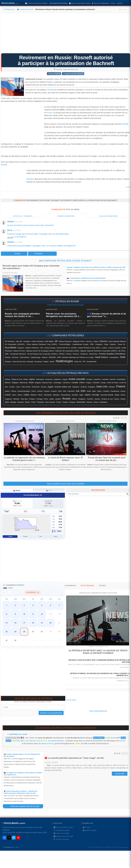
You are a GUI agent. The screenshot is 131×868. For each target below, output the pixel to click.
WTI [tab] (49, 491)
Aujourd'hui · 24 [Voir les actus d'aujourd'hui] (33, 592)
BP (56, 341)
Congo (103, 383)
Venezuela (81, 402)
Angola (65, 379)
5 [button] (42, 605)
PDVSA (62, 354)
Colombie (96, 383)
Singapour (82, 399)
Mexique (56, 395)
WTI (119, 738)
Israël (89, 391)
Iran (83, 391)
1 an (40, 536)
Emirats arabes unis (63, 387)
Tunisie (58, 402)
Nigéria (88, 395)
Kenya (123, 391)
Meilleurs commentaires (109, 216)
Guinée (40, 391)
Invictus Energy (50, 348)
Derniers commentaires (66, 216)
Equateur (76, 387)
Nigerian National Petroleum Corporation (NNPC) (99, 351)
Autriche (113, 379)
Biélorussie (24, 383)
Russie (49, 113)
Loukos (104, 348)
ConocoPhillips (65, 344)
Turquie (65, 402)
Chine (82, 382)
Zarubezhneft (91, 362)
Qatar (52, 399)
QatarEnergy (36, 357)
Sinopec (8, 362)
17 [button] (24, 623)
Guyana (47, 391)
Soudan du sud (107, 399)
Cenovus (89, 341)
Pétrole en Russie (54, 74)
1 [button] (7, 605)
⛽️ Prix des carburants (100, 3)
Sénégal (13, 402)
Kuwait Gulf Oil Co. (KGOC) (67, 348)
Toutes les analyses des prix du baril (26, 806)
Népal (117, 395)
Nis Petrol (122, 351)
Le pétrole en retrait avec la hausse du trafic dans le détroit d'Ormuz (98, 652)
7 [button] (59, 605)
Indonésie (71, 391)
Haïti (60, 391)
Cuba (18, 387)
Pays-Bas (24, 399)
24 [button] (24, 632)
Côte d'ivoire (26, 387)
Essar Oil (121, 344)
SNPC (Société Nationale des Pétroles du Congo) (75, 357)
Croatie (12, 387)
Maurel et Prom (19, 351)
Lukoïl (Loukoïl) (114, 348)
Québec (58, 399)
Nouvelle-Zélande (107, 395)
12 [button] (42, 614)
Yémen (96, 402)
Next (126, 418)
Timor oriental (50, 402)
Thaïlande (40, 402)
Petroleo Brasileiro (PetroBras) (112, 354)
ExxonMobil (10, 348)
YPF (84, 362)
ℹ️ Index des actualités (61, 833)
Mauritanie (48, 395)
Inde (64, 391)
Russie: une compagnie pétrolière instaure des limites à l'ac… (22, 315)
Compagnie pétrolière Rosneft (73, 74)
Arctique (89, 379)
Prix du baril (71, 700)
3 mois (25, 536)
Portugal (39, 399)
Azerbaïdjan (121, 379)
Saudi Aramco (102, 357)
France (121, 386)
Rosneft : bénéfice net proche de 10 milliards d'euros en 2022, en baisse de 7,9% (96, 267)
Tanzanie (20, 402)
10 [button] (24, 614)
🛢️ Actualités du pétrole (59, 3)
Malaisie (34, 395)
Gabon (7, 391)
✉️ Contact (86, 827)
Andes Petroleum (38, 341)
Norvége (96, 395)
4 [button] (33, 605)
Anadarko (27, 341)
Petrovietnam (25, 357)
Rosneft (50, 90)
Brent (83, 738)
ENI (92, 344)
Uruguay (72, 402)
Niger (81, 395)
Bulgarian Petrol (79, 341)
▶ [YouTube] (18, 838)
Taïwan (27, 402)
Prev (122, 418)
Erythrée (84, 387)
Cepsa (96, 341)
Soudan (97, 399)
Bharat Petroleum (65, 341)
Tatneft (52, 362)
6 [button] (50, 605)
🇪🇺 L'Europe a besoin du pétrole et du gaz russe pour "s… (107, 315)
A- (126, 9)
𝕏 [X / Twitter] (9, 838)
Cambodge (57, 383)
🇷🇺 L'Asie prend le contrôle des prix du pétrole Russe (86, 278)
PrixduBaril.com (9, 847)
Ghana (14, 391)
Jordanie (106, 391)
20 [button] (51, 623)
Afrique (7, 379)
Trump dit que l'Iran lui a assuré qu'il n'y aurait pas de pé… (107, 459)
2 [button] (15, 605)
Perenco (76, 354)
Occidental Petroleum (18, 354)
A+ (120, 9)
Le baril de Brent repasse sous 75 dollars (65, 459)
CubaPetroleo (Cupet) (80, 344)
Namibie (75, 395)
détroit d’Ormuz (48, 744)
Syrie (7, 402)
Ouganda (8, 399)
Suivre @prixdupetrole (98, 711)
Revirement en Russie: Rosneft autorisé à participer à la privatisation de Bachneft (66, 60)
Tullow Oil (78, 362)
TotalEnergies (64, 361)
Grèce (34, 391)
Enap (106, 344)
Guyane (54, 391)
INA (42, 348)
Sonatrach (39, 362)
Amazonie (49, 379)
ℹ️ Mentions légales (90, 830)
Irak (78, 391)
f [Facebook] (4, 838)
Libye (26, 395)
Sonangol (30, 362)
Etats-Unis (102, 387)
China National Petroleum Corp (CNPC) (42, 344)
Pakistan (16, 399)
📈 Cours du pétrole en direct (37, 3)
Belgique (15, 383)
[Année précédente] (4, 592)
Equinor (113, 344)
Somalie (90, 399)
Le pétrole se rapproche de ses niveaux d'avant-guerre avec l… (24, 459)
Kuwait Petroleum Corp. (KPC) (89, 348)
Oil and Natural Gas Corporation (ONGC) (42, 354)
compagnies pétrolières (68, 335)
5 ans (56, 536)
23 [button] (15, 632)
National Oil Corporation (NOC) (67, 351)
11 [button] (33, 614)
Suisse (116, 399)
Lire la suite (120, 774)
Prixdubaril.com (9, 9)
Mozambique (66, 395)
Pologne (32, 399)
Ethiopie (112, 387)
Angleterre (57, 379)
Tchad (33, 402)
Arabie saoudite (77, 379)
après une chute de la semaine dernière (42, 741)
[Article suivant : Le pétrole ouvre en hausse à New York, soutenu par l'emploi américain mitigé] (42, 254)
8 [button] (7, 614)
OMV (7, 354)
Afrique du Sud (17, 379)
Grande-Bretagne (24, 391)
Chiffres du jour (18, 734)
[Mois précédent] (10, 592)
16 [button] (15, 623)
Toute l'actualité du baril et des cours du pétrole (65, 484)
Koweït (8, 395)
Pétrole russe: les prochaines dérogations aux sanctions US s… (64, 315)
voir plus (10, 237)
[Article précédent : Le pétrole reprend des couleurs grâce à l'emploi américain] (14, 254)
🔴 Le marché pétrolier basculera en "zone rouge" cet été (74, 758)
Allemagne (40, 379)
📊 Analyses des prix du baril (80, 3)
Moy (55, 531)
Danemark (36, 387)
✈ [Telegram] (14, 838)
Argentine (97, 379)
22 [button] (7, 632)
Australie (105, 379)
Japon (99, 391)
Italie (94, 391)
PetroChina (93, 354)
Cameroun (66, 383)
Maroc (40, 395)
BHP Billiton (49, 341)
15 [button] (7, 623)
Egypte (51, 387)
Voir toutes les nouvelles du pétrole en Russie (66, 305)
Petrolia (8, 357)
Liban (14, 395)
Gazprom (21, 348)
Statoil (46, 362)
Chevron (103, 341)
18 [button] (33, 623)
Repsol (45, 357)
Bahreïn (8, 383)
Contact (120, 3)
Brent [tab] (17, 491)
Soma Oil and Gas (19, 362)
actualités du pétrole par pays (68, 373)
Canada (75, 383)
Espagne (92, 387)
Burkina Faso (47, 383)
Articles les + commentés (23, 216)
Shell (123, 357)
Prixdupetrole (59, 194)
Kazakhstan (115, 391)
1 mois (10, 536)
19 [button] (42, 623)
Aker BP (19, 341)
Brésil (31, 383)
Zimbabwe (103, 402)
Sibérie (74, 399)
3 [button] (24, 605)
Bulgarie (38, 383)
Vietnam (89, 402)
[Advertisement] (65, 34)
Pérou (46, 399)
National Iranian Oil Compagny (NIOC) (40, 351)
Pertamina (84, 354)
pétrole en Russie (67, 301)
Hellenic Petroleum (32, 348)
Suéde (123, 399)
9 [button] (15, 614)
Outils (113, 3)
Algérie (32, 379)
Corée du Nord (113, 383)
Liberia (20, 395)
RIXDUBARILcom (14, 823)
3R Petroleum (10, 341)
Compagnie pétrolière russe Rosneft (67, 261)
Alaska (26, 379)
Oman (123, 395)
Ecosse (44, 387)
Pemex (69, 354)
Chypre (89, 383)
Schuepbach (114, 357)
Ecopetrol (99, 344)
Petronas (15, 357)
